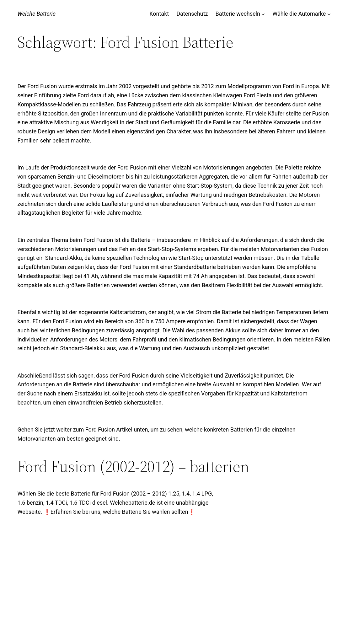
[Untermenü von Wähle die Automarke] (329, 14)
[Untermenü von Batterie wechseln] (263, 14)
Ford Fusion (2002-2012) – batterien (133, 466)
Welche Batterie (36, 14)
